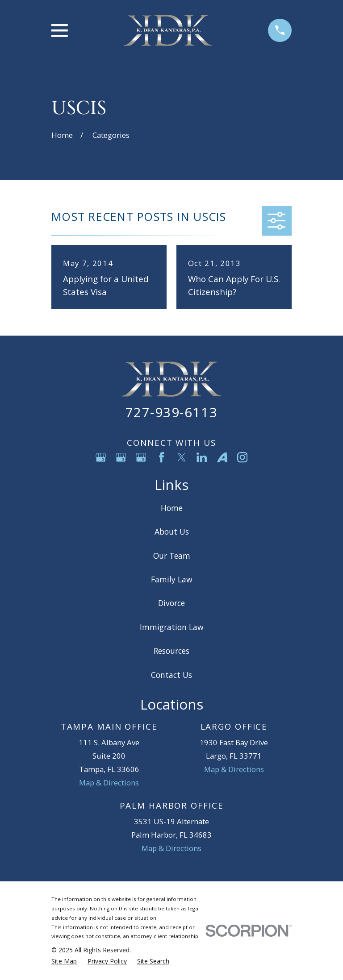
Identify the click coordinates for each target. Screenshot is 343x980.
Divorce (171, 603)
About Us (172, 532)
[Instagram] (242, 457)
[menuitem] (64, 961)
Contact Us (171, 675)
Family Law (172, 579)
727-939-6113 (171, 412)
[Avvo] (222, 457)
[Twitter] (182, 457)
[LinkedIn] (202, 457)
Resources (171, 651)
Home (172, 508)
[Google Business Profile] (101, 457)
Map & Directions (109, 783)
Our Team (172, 556)
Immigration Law (172, 627)
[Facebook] (161, 457)
